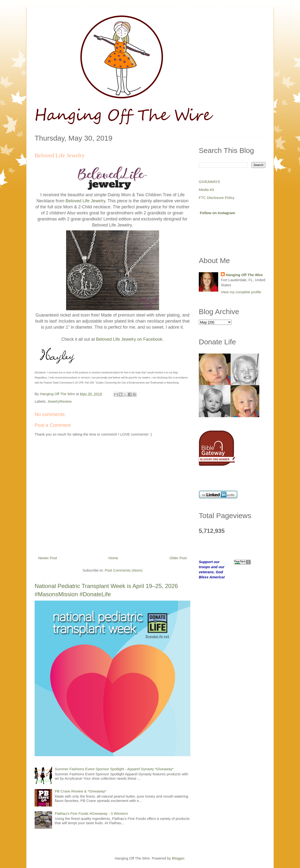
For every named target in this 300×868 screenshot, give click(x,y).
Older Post (178, 558)
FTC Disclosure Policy (217, 198)
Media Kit (206, 190)
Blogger (178, 858)
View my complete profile (241, 292)
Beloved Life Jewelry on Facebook (129, 339)
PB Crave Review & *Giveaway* (81, 791)
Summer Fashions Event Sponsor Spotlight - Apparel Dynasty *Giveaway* (114, 769)
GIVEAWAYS (209, 182)
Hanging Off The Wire (244, 275)
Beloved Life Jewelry (85, 201)
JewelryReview (60, 401)
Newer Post (48, 558)
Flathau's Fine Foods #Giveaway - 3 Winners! (91, 813)
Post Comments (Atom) (123, 570)
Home (113, 558)
